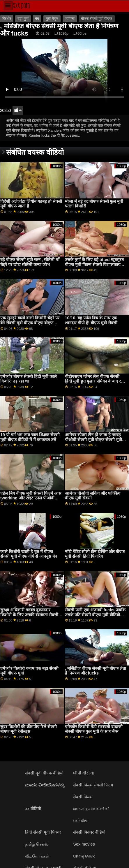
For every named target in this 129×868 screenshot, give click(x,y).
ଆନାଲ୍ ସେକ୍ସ (84, 856)
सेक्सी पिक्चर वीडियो (89, 832)
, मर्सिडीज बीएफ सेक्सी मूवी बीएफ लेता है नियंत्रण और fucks (96, 671)
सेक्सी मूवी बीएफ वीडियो (44, 773)
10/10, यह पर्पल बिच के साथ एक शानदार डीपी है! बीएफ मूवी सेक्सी (91, 320)
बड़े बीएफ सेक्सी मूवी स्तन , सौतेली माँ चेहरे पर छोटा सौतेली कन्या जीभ (30, 262)
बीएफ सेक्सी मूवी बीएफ (97, 19)
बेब (37, 19)
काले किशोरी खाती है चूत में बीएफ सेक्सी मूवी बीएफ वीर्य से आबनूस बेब (29, 554)
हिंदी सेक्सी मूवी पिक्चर (43, 832)
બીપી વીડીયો (84, 773)
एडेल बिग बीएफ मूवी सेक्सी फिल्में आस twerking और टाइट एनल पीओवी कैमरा (31, 498)
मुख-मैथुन (52, 19)
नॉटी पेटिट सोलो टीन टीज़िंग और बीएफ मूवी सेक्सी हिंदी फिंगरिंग (95, 554)
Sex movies (84, 844)
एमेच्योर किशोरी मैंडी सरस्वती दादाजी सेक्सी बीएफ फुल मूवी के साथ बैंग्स (94, 729)
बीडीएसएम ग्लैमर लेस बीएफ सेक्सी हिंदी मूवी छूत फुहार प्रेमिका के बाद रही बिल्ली (95, 381)
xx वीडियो (33, 809)
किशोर (7, 19)
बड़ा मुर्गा (23, 19)
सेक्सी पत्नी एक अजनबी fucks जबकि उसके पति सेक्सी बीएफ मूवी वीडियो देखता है (95, 615)
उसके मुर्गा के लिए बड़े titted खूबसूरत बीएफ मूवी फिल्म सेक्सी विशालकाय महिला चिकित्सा (94, 264)
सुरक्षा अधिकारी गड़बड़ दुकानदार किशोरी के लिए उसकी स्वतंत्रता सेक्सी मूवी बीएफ (29, 615)
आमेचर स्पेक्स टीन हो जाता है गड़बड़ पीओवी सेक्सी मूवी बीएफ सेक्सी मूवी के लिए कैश (96, 440)
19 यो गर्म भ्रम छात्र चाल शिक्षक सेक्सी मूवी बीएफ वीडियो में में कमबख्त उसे (30, 437)
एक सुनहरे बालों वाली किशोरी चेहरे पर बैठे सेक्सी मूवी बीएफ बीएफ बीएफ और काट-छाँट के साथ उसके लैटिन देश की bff (30, 325)
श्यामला (70, 19)
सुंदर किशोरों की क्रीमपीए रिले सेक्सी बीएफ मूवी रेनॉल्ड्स (29, 729)
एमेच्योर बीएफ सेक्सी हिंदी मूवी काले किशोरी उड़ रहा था (29, 379)
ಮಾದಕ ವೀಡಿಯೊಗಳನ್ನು (45, 785)
